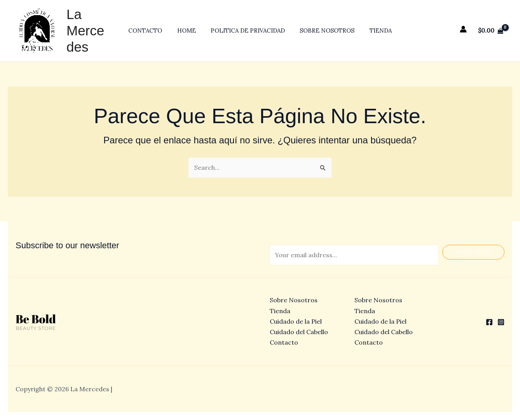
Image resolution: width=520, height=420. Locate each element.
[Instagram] (501, 322)
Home (190, 30)
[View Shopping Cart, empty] (490, 31)
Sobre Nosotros (324, 30)
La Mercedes (89, 30)
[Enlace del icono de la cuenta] (463, 29)
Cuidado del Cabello (299, 332)
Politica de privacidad (248, 30)
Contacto (152, 30)
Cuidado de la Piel (296, 321)
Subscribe (473, 252)
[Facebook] (489, 322)
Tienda (374, 30)
